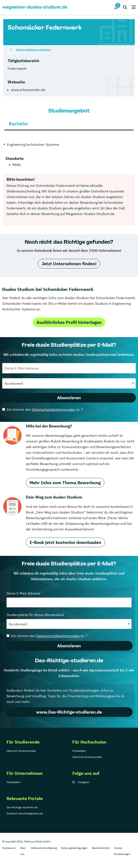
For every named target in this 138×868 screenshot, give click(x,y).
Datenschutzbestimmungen (54, 409)
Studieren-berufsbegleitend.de (25, 813)
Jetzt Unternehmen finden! (69, 264)
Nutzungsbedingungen (74, 848)
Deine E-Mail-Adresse (69, 599)
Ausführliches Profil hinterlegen (69, 322)
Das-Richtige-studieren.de (22, 807)
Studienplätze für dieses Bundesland (69, 621)
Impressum (9, 848)
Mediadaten (79, 751)
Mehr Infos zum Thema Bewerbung (65, 483)
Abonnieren (69, 398)
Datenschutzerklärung (44, 848)
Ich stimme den (42, 409)
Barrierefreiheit (101, 848)
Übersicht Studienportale (21, 751)
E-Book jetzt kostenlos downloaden (65, 542)
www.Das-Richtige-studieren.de (69, 712)
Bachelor (18, 123)
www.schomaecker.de (28, 90)
